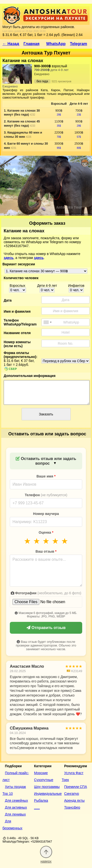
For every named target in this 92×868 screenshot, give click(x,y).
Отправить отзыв (46, 628)
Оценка (46, 532)
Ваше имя (46, 476)
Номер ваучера (46, 514)
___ (37, 807)
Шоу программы (47, 787)
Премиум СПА (76, 787)
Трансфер (72, 807)
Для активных (16, 807)
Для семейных (16, 800)
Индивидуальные (48, 794)
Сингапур (72, 794)
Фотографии (46, 593)
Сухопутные (44, 780)
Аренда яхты (74, 800)
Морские (41, 773)
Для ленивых (15, 814)
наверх (46, 859)
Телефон (46, 495)
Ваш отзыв (46, 551)
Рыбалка (41, 800)
